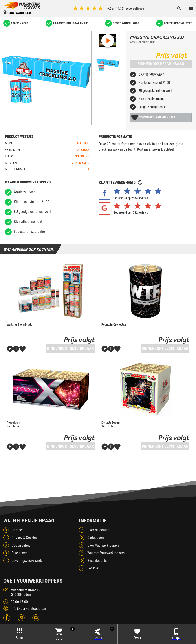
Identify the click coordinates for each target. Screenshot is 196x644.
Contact (17, 530)
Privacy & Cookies (25, 538)
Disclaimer (19, 553)
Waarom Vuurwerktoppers (106, 553)
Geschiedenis (97, 561)
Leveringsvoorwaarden (28, 561)
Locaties (94, 568)
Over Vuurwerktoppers (103, 545)
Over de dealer (98, 530)
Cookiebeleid (21, 545)
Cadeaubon (96, 538)
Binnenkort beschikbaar (161, 64)
